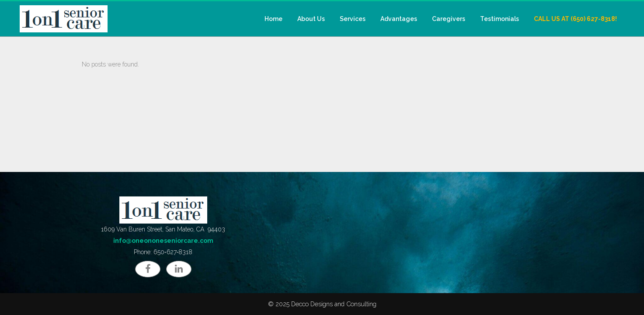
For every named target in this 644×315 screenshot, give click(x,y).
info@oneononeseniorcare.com (163, 241)
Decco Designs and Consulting (334, 304)
